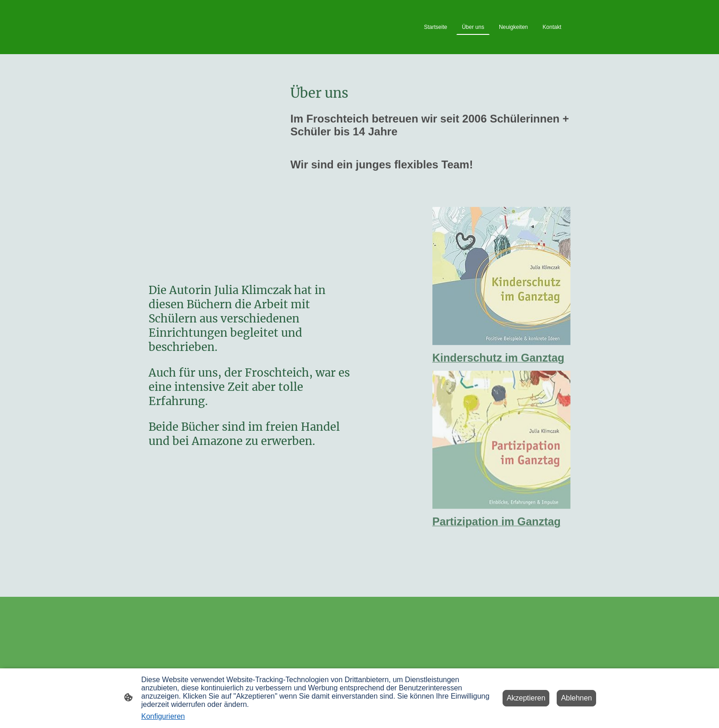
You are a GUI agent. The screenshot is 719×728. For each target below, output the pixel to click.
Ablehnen (576, 698)
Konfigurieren (163, 716)
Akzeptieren (526, 698)
